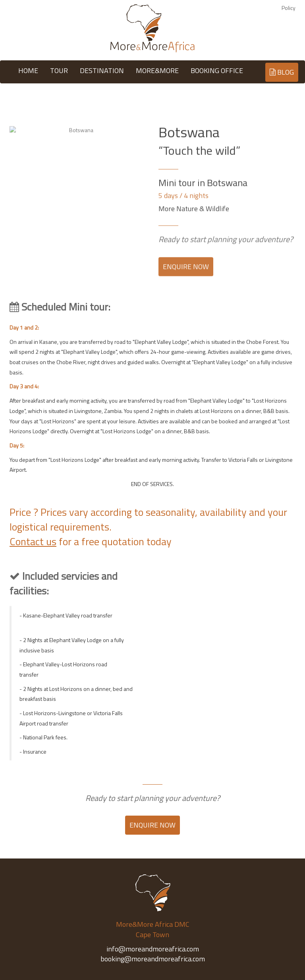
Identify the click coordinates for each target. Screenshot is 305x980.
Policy (289, 8)
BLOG (281, 72)
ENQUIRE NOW (186, 272)
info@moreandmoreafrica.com (153, 949)
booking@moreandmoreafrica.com (153, 959)
